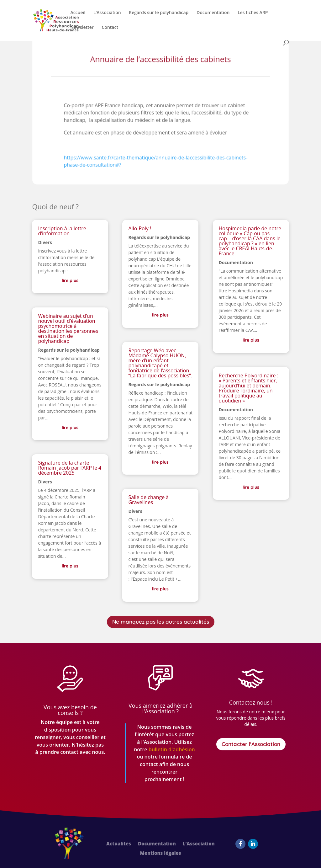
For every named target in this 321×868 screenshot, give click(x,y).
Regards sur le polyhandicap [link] (159, 13)
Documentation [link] (213, 13)
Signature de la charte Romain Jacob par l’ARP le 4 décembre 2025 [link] (70, 468)
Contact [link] (110, 28)
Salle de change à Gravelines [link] (148, 500)
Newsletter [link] (82, 28)
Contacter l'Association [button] (251, 744)
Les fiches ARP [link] (253, 13)
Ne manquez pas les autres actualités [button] (161, 622)
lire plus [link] (70, 280)
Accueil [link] (78, 13)
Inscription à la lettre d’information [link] (62, 231)
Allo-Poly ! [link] (140, 228)
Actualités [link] (119, 844)
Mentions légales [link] (160, 853)
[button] (240, 844)
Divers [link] (45, 242)
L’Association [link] (107, 13)
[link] (56, 20)
